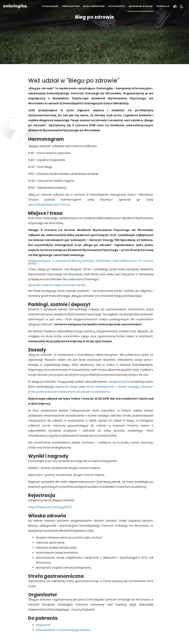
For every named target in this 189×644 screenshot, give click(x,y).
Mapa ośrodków (94, 6)
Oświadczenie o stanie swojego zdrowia (63, 630)
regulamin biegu (66, 387)
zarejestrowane (119, 382)
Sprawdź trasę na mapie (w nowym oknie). (57, 285)
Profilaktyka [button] (71, 6)
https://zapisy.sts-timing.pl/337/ (50, 507)
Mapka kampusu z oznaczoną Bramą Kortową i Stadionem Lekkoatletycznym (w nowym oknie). (91, 262)
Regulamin (43, 625)
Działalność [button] (50, 6)
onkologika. (15, 6)
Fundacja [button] (163, 6)
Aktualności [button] (117, 6)
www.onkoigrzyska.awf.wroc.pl (49, 205)
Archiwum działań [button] (141, 6)
